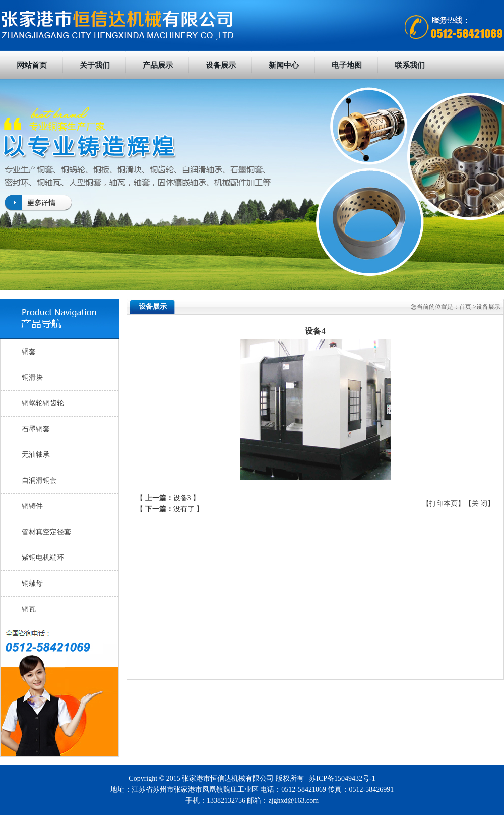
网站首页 (32, 65)
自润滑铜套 (39, 480)
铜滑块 (32, 377)
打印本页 (444, 504)
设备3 (182, 498)
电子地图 (347, 65)
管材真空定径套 (46, 532)
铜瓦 (29, 609)
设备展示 (221, 65)
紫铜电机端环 (43, 558)
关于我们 (95, 65)
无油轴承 (36, 455)
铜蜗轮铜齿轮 (43, 403)
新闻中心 (284, 65)
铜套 (29, 352)
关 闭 (480, 504)
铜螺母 (32, 583)
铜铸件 (32, 506)
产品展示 (158, 65)
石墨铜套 (36, 429)
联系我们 (410, 65)
